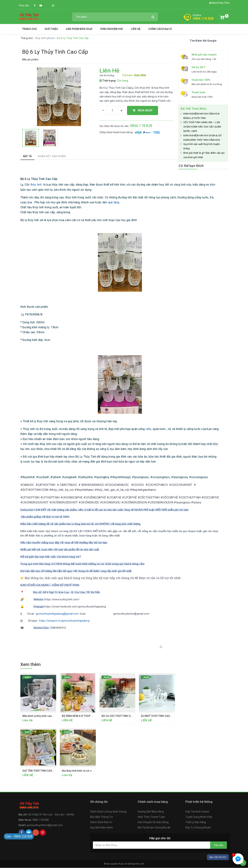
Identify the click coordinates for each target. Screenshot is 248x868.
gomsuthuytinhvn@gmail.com (45, 825)
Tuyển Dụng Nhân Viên (199, 817)
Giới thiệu (51, 29)
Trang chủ (29, 29)
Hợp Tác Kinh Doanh (197, 812)
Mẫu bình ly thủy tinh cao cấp (40, 716)
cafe (149, 429)
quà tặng (114, 202)
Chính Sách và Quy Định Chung (108, 812)
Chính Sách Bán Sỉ (101, 822)
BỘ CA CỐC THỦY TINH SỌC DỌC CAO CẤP (126, 716)
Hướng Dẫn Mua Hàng (151, 812)
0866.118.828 (203, 18)
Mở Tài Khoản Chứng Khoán (154, 828)
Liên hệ (136, 29)
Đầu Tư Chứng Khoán (198, 828)
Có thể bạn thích (191, 166)
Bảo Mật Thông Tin (102, 817)
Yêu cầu (219, 845)
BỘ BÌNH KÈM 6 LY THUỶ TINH (79, 716)
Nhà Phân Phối (219, 3)
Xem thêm (31, 664)
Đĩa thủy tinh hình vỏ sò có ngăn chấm (85, 771)
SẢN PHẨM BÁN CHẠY (79, 29)
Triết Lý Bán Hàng (196, 822)
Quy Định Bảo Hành (102, 828)
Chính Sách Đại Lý (160, 29)
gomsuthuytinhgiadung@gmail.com (57, 614)
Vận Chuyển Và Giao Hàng (153, 822)
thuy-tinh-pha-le (45, 38)
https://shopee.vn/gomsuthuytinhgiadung (64, 621)
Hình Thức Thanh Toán (151, 817)
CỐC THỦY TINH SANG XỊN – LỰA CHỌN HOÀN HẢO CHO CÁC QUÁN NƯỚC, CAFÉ (202, 127)
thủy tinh (36, 185)
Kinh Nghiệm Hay (112, 29)
